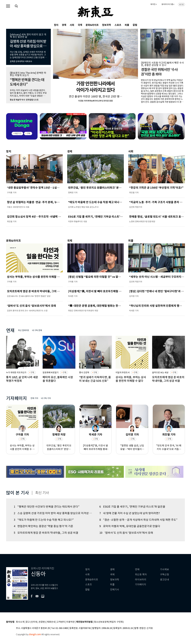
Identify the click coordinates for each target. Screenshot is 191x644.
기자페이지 (141, 585)
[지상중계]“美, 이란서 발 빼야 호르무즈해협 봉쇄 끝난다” (95, 447)
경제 (64, 25)
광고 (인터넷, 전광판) (36, 622)
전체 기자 (34, 398)
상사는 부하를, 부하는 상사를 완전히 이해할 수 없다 (22, 447)
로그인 (181, 4)
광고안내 (164, 580)
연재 (137, 569)
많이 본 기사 (18, 493)
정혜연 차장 (59, 435)
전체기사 (115, 590)
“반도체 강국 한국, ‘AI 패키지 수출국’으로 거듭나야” (169, 447)
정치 (56, 25)
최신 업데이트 (24, 330)
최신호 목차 (141, 575)
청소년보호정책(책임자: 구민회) (109, 622)
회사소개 (20, 622)
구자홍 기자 (22, 435)
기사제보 (164, 569)
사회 (72, 25)
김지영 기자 (132, 435)
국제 (80, 25)
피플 (127, 25)
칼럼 (135, 25)
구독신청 (164, 575)
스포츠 (118, 25)
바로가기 (18, 134)
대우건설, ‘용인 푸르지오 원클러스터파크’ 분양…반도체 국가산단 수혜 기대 (59, 447)
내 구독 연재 (37, 330)
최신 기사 (42, 493)
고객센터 (61, 622)
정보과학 (107, 25)
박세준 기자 (96, 435)
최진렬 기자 (169, 435)
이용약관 (70, 622)
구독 (29, 134)
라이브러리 (141, 580)
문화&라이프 (92, 25)
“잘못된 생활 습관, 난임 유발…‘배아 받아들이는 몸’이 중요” (132, 447)
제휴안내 (51, 622)
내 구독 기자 (46, 398)
